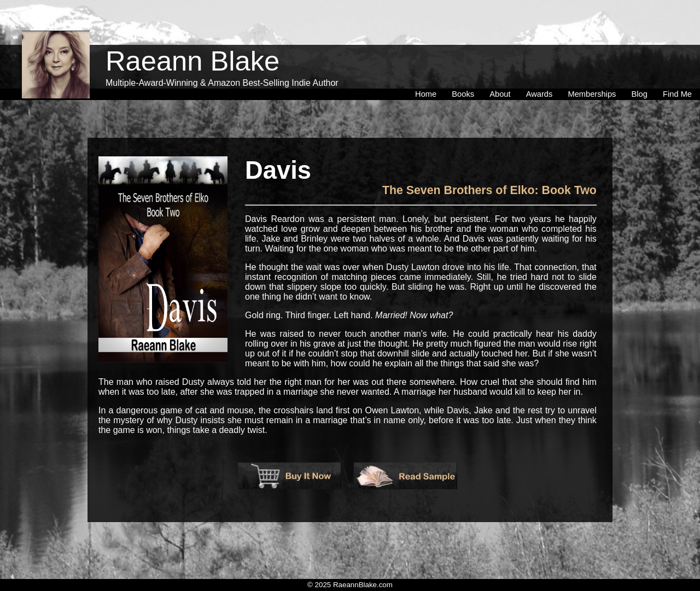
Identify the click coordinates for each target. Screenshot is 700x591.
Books (465, 71)
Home (428, 71)
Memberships (594, 71)
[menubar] (553, 71)
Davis (278, 171)
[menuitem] (428, 71)
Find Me (677, 71)
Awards (542, 71)
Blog (642, 71)
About (502, 71)
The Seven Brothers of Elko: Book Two (489, 190)
